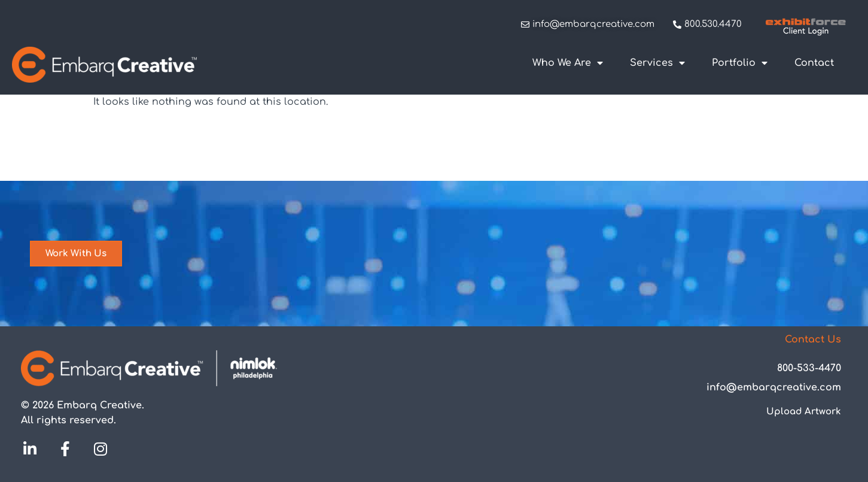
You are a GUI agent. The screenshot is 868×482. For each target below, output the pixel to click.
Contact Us (813, 339)
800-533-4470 (809, 368)
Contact (814, 63)
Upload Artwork (804, 412)
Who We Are (568, 63)
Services (657, 63)
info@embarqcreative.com (774, 387)
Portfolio (740, 63)
